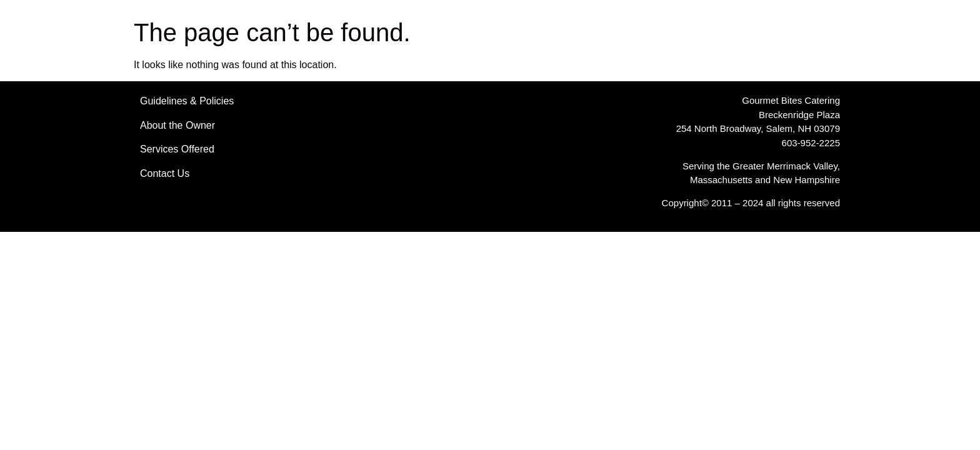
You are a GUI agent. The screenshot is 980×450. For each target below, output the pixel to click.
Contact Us (165, 173)
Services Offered (177, 149)
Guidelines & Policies (187, 101)
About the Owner (177, 125)
